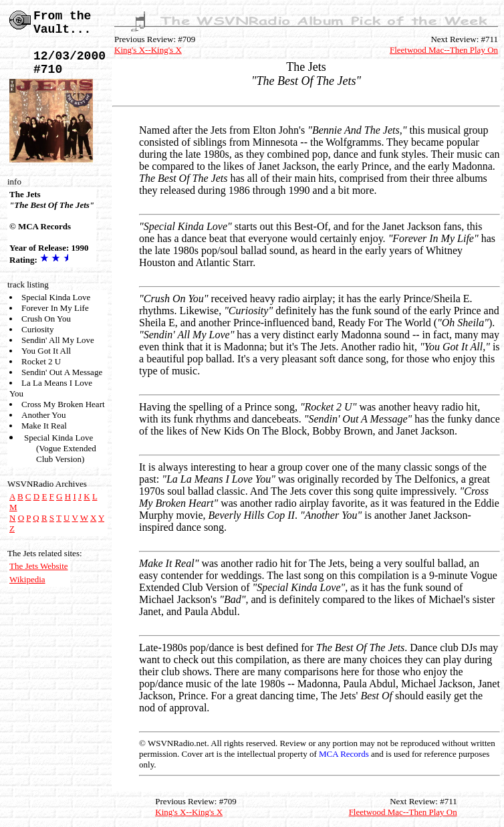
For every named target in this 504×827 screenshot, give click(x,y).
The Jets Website (39, 566)
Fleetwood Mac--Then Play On (444, 50)
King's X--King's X (148, 50)
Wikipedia (27, 579)
